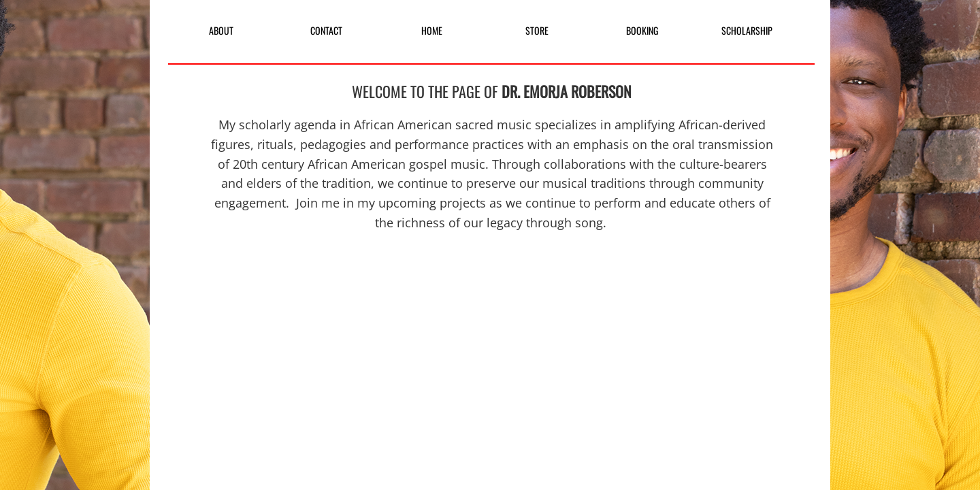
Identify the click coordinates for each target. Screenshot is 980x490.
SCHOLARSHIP (747, 30)
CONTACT (326, 30)
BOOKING (642, 30)
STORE (537, 30)
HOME (432, 30)
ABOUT (221, 30)
